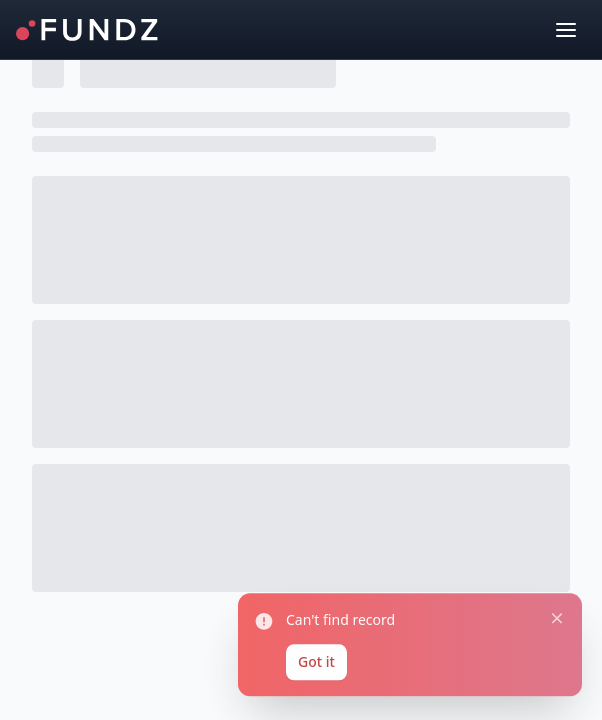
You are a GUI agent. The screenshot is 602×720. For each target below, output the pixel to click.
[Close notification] (551, 607)
